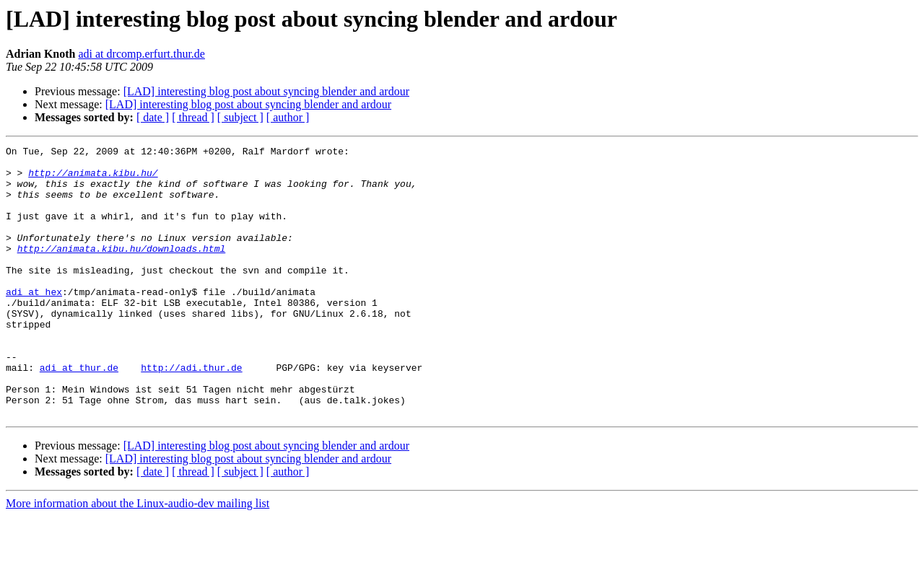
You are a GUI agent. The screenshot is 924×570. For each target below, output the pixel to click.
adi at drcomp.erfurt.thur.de (141, 54)
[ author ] (288, 117)
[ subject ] (240, 117)
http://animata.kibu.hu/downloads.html (122, 270)
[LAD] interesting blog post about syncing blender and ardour (266, 91)
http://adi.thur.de (191, 413)
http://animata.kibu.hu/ (93, 179)
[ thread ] (193, 117)
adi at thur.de (79, 413)
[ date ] (153, 117)
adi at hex (34, 322)
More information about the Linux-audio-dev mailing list (138, 557)
